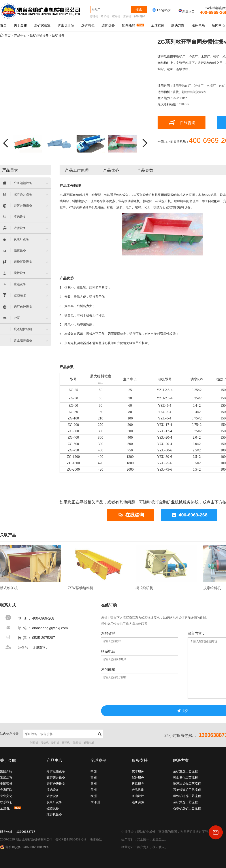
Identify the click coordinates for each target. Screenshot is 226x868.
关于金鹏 (20, 25)
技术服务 (138, 771)
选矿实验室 (42, 25)
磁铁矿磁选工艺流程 (187, 796)
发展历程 (6, 777)
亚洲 (94, 784)
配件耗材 (133, 25)
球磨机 (34, 743)
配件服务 (138, 777)
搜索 (139, 9)
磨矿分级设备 (56, 784)
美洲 (94, 790)
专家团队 (6, 790)
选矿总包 (88, 25)
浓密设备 (53, 796)
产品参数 (145, 170)
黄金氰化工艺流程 (185, 777)
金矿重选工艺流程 (185, 771)
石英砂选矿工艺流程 (187, 790)
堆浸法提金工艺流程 (187, 784)
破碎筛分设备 (56, 777)
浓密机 (127, 16)
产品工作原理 (77, 170)
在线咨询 (182, 122)
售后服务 (138, 784)
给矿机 (105, 16)
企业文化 (6, 796)
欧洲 (94, 796)
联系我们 (6, 802)
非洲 (94, 777)
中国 (94, 771)
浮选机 (94, 16)
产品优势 (111, 170)
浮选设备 (53, 790)
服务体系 (198, 25)
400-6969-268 (190, 515)
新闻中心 (218, 25)
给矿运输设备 (39, 35)
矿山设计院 (66, 25)
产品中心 (20, 35)
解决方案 (178, 25)
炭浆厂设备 (54, 802)
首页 (3, 25)
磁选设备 (53, 808)
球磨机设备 (54, 814)
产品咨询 (138, 790)
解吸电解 (139, 16)
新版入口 (186, 11)
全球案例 (158, 25)
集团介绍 (6, 771)
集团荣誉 (6, 784)
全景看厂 (11, 808)
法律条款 (96, 839)
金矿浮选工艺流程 (185, 802)
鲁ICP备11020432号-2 (71, 839)
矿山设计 (138, 796)
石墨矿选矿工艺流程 (187, 808)
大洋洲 (95, 802)
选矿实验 (138, 802)
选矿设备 (108, 25)
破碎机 (116, 16)
